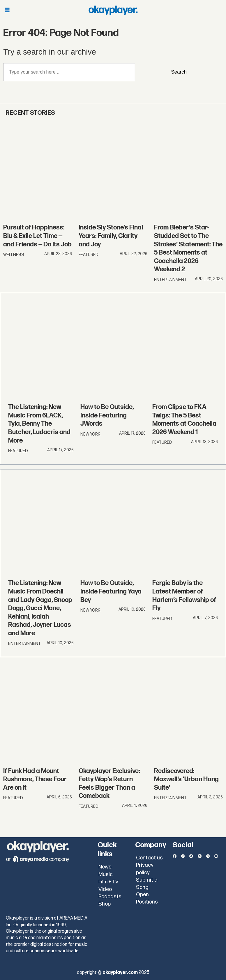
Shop (105, 904)
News (105, 867)
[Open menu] (7, 10)
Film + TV (108, 882)
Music (106, 874)
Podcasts (110, 897)
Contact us (149, 858)
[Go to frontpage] (113, 10)
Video (105, 889)
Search (179, 72)
